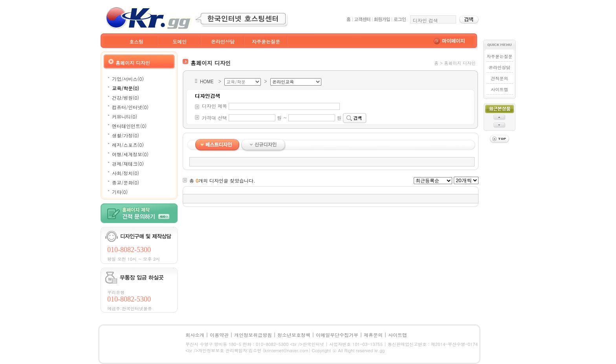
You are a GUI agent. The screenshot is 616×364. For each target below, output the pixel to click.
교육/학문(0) (126, 88)
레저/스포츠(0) (128, 145)
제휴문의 (373, 335)
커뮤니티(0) (125, 116)
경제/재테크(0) (128, 164)
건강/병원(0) (126, 98)
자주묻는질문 (266, 41)
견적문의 (499, 78)
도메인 (180, 41)
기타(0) (120, 192)
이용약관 (219, 335)
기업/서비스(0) (128, 79)
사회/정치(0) (126, 173)
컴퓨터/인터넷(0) (130, 107)
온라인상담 (223, 41)
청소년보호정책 (294, 335)
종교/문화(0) (126, 182)
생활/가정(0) (126, 135)
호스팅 (136, 41)
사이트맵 (499, 89)
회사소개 (195, 335)
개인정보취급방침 (253, 335)
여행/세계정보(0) (130, 154)
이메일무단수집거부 (337, 335)
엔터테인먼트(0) (129, 126)
